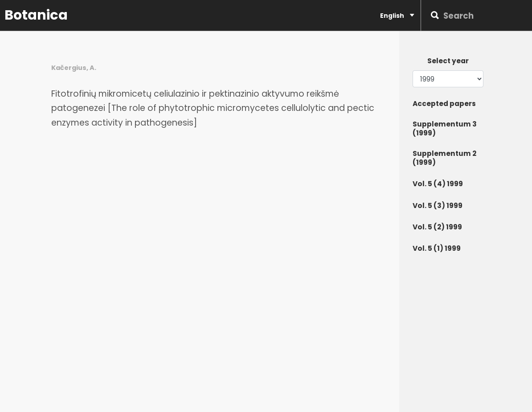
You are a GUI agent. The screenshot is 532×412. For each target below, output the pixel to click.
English (397, 15)
